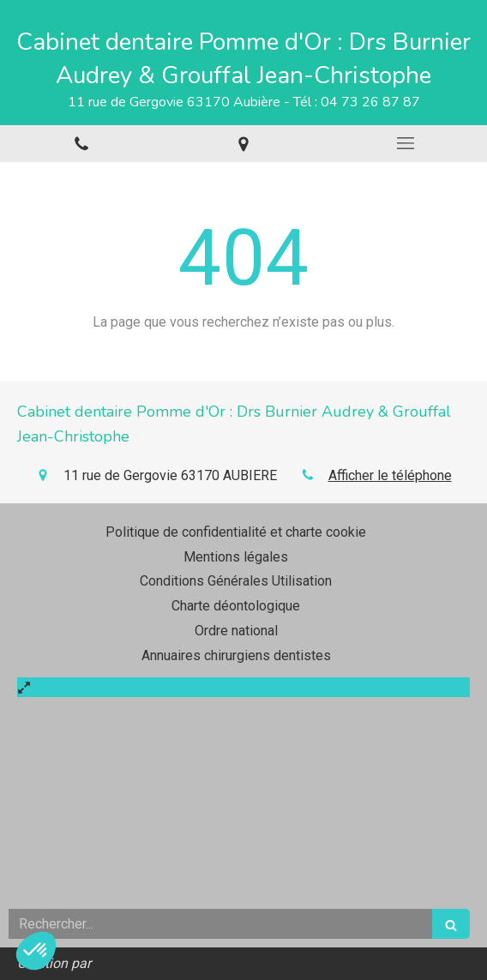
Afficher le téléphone (390, 475)
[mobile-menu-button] (406, 143)
